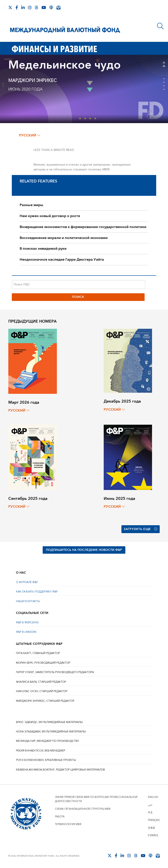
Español (153, 835)
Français (154, 820)
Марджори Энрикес (32, 81)
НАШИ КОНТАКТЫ (28, 601)
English (153, 797)
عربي (150, 805)
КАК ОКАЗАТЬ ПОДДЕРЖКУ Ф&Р (37, 592)
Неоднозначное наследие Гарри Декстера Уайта (62, 260)
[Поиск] (160, 26)
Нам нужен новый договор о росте (50, 216)
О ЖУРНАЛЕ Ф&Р (27, 582)
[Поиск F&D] (79, 285)
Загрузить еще (141, 529)
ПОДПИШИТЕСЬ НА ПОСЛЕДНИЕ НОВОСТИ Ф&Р (84, 550)
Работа (60, 817)
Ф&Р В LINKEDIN (26, 632)
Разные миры (31, 205)
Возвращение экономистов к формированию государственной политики (83, 227)
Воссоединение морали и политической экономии (64, 238)
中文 (150, 812)
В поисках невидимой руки (43, 249)
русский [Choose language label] (30, 135)
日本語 (151, 828)
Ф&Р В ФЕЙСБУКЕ (27, 623)
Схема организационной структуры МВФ (83, 809)
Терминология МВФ (68, 824)
